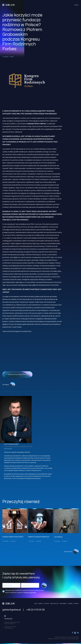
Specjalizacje (54, 604)
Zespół (40, 604)
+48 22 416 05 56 (35, 610)
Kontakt (76, 604)
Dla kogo (46, 604)
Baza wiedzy (63, 604)
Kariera (70, 604)
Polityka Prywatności (73, 637)
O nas (36, 604)
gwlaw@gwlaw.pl (12, 610)
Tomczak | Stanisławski (72, 639)
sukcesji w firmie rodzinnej (36, 124)
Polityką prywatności (30, 593)
